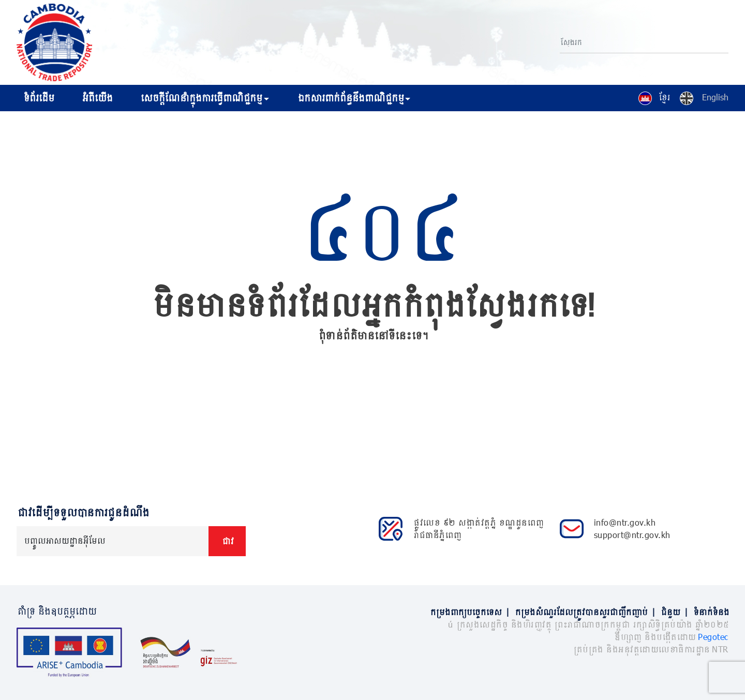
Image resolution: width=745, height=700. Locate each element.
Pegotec (713, 637)
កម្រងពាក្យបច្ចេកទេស (472, 612)
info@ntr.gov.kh (625, 522)
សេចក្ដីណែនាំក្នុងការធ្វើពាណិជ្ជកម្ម (200, 98)
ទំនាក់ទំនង (711, 612)
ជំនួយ (676, 612)
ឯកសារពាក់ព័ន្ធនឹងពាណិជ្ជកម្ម (350, 98)
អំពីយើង (96, 98)
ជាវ (227, 541)
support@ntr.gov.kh (632, 535)
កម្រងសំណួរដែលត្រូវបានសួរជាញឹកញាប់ (587, 612)
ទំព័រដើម (38, 98)
